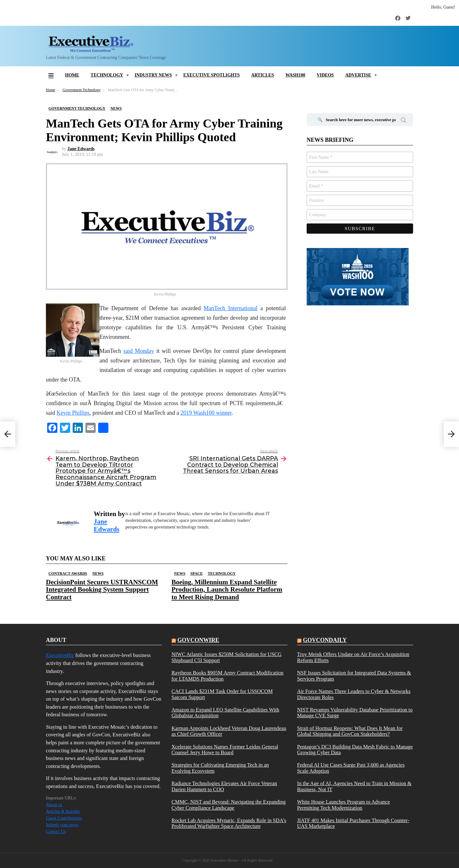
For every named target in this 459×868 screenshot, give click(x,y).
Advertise (358, 75)
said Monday (139, 351)
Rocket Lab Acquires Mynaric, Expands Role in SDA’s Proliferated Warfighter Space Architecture (229, 823)
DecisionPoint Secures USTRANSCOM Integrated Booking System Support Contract (102, 589)
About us (54, 805)
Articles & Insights (63, 811)
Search (404, 121)
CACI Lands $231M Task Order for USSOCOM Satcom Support (222, 694)
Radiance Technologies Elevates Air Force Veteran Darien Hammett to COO (224, 786)
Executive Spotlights (211, 75)
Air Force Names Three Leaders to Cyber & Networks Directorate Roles (354, 694)
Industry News (153, 75)
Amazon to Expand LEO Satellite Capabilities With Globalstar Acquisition (225, 713)
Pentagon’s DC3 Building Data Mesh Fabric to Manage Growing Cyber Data (355, 750)
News (98, 573)
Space (196, 573)
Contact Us (56, 832)
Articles (262, 75)
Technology (107, 75)
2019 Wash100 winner (206, 413)
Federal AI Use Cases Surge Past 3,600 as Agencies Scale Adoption (351, 768)
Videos (325, 75)
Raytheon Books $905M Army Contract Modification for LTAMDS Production (227, 676)
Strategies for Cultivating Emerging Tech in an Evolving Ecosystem (220, 768)
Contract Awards (68, 573)
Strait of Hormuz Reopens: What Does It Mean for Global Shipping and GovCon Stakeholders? (350, 731)
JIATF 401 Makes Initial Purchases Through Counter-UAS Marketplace (353, 823)
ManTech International (231, 308)
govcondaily (325, 640)
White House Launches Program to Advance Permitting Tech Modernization (343, 805)
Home (72, 75)
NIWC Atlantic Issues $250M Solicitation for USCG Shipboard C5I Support (226, 657)
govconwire (198, 640)
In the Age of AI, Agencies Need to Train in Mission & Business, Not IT (354, 786)
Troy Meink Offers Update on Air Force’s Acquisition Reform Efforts (353, 657)
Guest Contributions (64, 818)
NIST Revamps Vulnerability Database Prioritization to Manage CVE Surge (355, 713)
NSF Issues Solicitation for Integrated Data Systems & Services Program (354, 676)
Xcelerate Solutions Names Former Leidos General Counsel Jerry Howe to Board (225, 750)
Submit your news (62, 825)
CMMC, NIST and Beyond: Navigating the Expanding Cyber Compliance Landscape (229, 805)
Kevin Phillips (73, 413)
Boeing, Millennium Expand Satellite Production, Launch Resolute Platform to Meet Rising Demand (227, 589)
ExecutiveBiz (60, 655)
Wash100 (295, 75)
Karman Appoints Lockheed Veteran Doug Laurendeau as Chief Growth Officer (229, 731)
